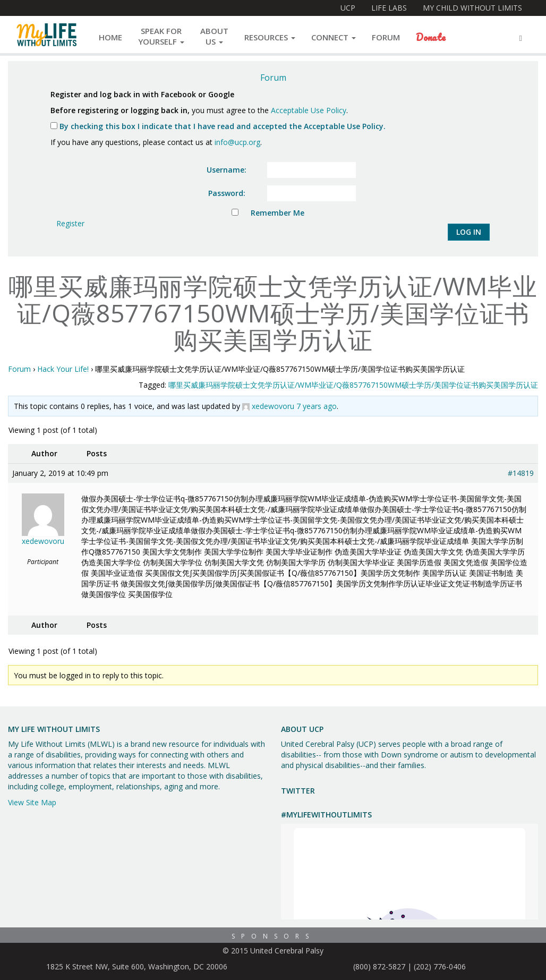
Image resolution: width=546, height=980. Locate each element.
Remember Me (278, 213)
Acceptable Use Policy (309, 110)
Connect (334, 37)
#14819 (521, 473)
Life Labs (389, 8)
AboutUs (214, 36)
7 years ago (317, 406)
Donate (431, 37)
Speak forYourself (161, 36)
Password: (227, 193)
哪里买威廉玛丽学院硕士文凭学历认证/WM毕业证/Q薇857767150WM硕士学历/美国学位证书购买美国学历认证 (353, 385)
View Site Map (32, 802)
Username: (227, 170)
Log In (469, 232)
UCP (348, 8)
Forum (386, 37)
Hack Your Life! (63, 369)
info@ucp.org (237, 142)
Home (110, 37)
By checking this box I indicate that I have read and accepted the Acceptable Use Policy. (218, 126)
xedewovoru (273, 406)
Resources (270, 37)
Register (70, 223)
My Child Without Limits (472, 8)
